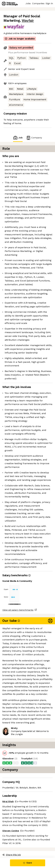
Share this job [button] (12, 855)
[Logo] (10, 4)
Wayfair (28, 21)
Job (18, 138)
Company (34, 138)
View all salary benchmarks (18, 610)
